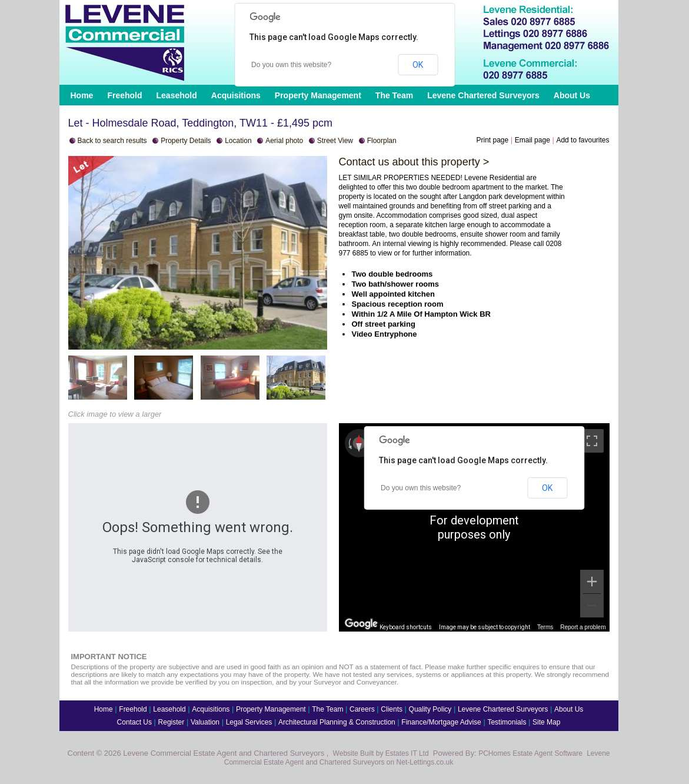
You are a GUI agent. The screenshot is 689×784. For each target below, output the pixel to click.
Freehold (124, 95)
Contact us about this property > (414, 162)
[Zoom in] (592, 582)
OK (418, 65)
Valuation (205, 722)
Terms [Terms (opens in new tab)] (545, 627)
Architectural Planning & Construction (337, 722)
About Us (572, 95)
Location (238, 141)
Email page (532, 140)
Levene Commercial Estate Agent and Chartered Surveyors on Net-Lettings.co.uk (417, 758)
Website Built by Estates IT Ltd (381, 753)
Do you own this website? (291, 65)
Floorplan (382, 141)
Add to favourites (583, 140)
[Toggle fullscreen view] (592, 441)
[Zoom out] (592, 606)
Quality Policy (430, 709)
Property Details (186, 141)
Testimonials (507, 722)
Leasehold (177, 95)
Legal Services (249, 722)
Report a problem (583, 627)
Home (82, 95)
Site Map (546, 722)
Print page (492, 140)
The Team (394, 95)
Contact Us (134, 722)
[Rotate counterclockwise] (349, 443)
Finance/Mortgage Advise (441, 722)
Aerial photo (284, 141)
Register (172, 722)
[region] (474, 527)
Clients (392, 709)
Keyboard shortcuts (406, 627)
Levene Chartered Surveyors (483, 95)
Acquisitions (236, 95)
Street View (335, 141)
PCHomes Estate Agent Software (530, 753)
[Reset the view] (359, 443)
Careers (362, 709)
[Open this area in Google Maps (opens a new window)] (361, 624)
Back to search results (112, 141)
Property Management (318, 95)
